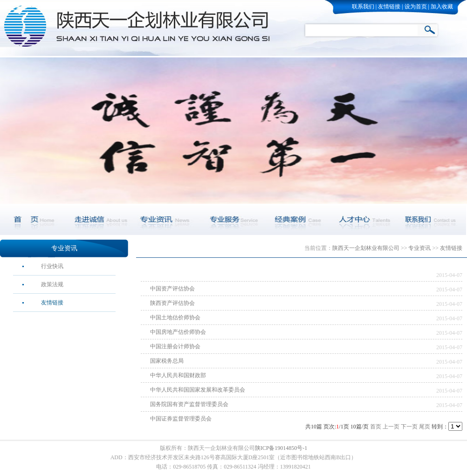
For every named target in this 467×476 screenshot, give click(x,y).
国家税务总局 (167, 361)
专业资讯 (64, 248)
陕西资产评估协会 (172, 303)
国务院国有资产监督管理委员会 (189, 404)
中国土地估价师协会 (175, 317)
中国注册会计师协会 (175, 346)
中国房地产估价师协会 (178, 332)
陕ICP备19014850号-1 (281, 448)
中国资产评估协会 (172, 289)
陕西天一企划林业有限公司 (366, 248)
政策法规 (52, 284)
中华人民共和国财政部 (178, 375)
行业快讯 (52, 266)
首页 (376, 427)
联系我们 (363, 7)
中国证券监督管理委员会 (181, 419)
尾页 (425, 427)
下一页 (409, 427)
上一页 (391, 427)
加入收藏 (442, 7)
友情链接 (389, 7)
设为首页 (416, 7)
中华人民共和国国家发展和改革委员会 (198, 390)
